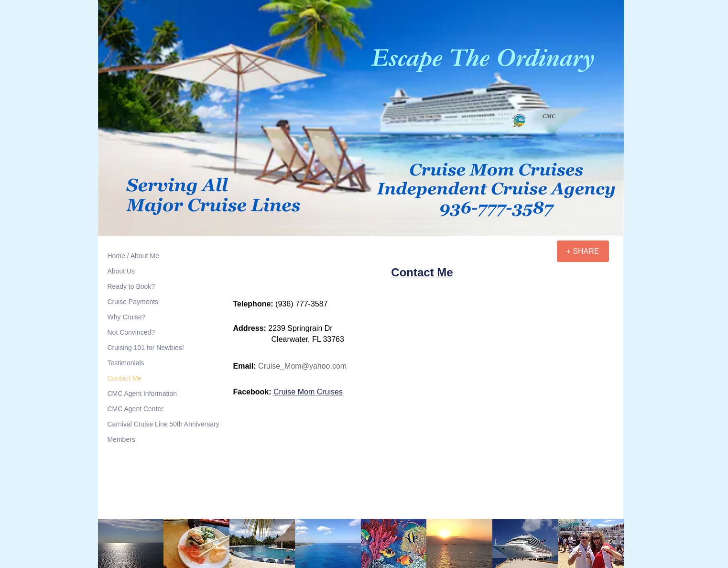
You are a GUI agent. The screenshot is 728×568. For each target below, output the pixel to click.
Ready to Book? (131, 286)
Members (121, 439)
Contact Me (125, 378)
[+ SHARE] (583, 251)
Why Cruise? (127, 317)
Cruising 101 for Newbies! (146, 348)
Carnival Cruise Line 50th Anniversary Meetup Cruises (188, 424)
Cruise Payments (133, 302)
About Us (121, 271)
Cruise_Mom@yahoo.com (302, 366)
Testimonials (126, 363)
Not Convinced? (131, 332)
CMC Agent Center (136, 409)
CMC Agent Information (142, 393)
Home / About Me (133, 256)
